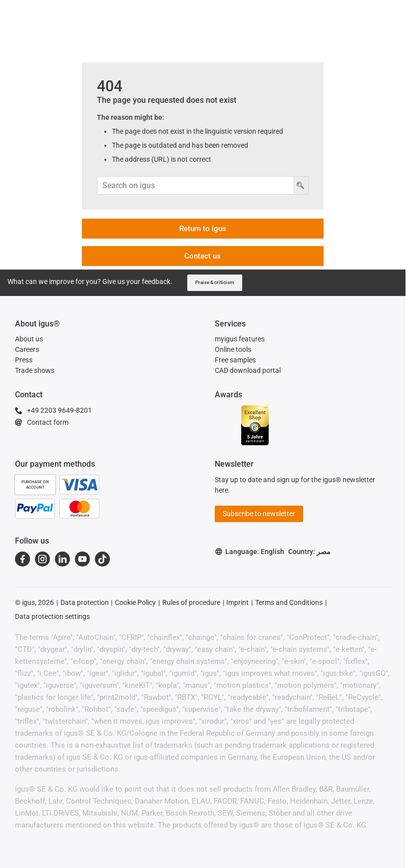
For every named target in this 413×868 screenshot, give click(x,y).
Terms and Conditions (289, 602)
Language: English (249, 552)
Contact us (203, 256)
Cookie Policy (135, 602)
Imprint (237, 602)
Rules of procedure (191, 602)
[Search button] (301, 185)
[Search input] (195, 185)
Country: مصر (309, 552)
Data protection (85, 602)
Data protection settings (52, 616)
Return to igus (203, 229)
